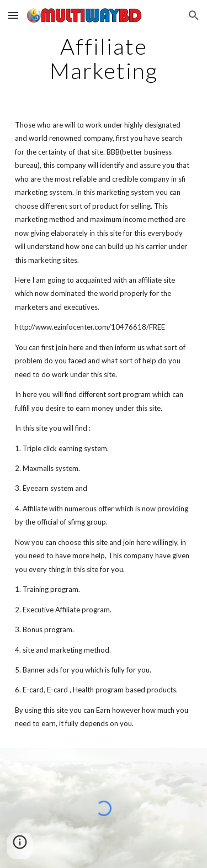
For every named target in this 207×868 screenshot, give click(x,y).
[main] (104, 59)
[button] (13, 15)
